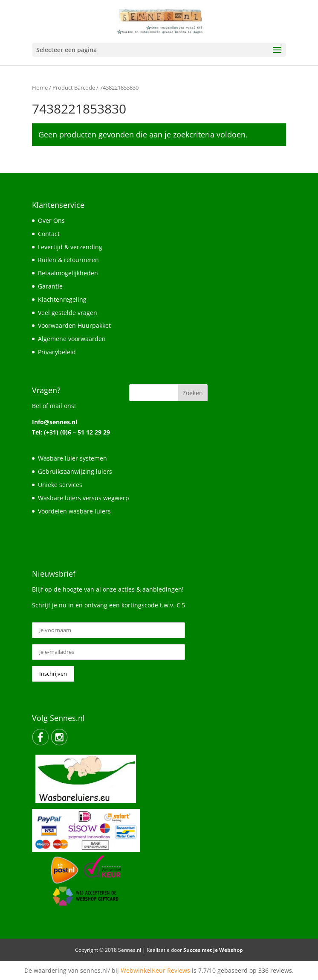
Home (40, 87)
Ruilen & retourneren (68, 260)
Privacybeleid (57, 352)
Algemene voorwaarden (72, 339)
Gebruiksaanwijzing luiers (75, 471)
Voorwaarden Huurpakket (74, 325)
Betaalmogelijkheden (68, 273)
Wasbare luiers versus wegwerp (84, 498)
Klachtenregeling (62, 299)
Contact (49, 234)
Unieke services (60, 485)
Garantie (50, 286)
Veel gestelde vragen (68, 313)
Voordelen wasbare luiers (74, 511)
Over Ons (51, 220)
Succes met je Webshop (213, 950)
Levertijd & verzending (70, 247)
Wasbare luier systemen (72, 458)
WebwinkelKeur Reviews (155, 970)
